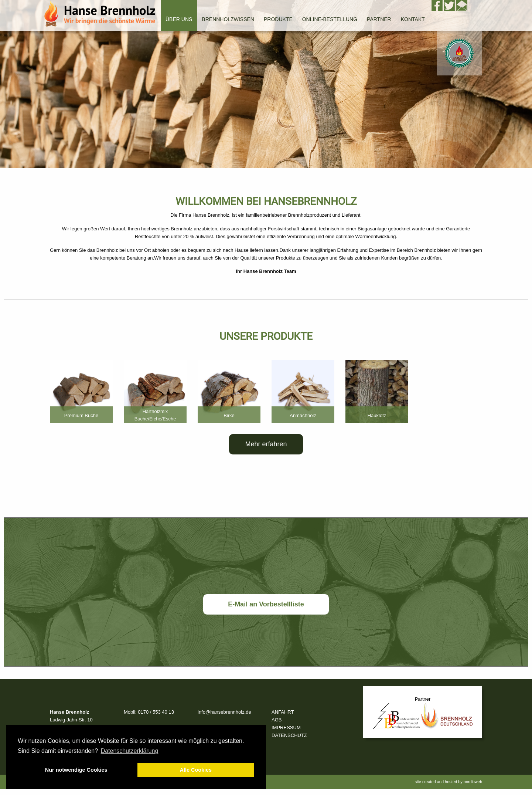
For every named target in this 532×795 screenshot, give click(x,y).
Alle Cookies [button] (196, 770)
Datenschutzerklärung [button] (130, 751)
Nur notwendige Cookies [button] (76, 770)
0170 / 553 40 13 (156, 712)
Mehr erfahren (266, 444)
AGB (277, 720)
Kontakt (413, 19)
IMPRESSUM (286, 728)
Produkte (278, 19)
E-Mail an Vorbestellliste (266, 604)
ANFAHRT (283, 712)
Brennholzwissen (228, 19)
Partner (379, 19)
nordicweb (473, 782)
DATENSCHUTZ (289, 735)
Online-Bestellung (330, 19)
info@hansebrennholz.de (224, 712)
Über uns (179, 19)
